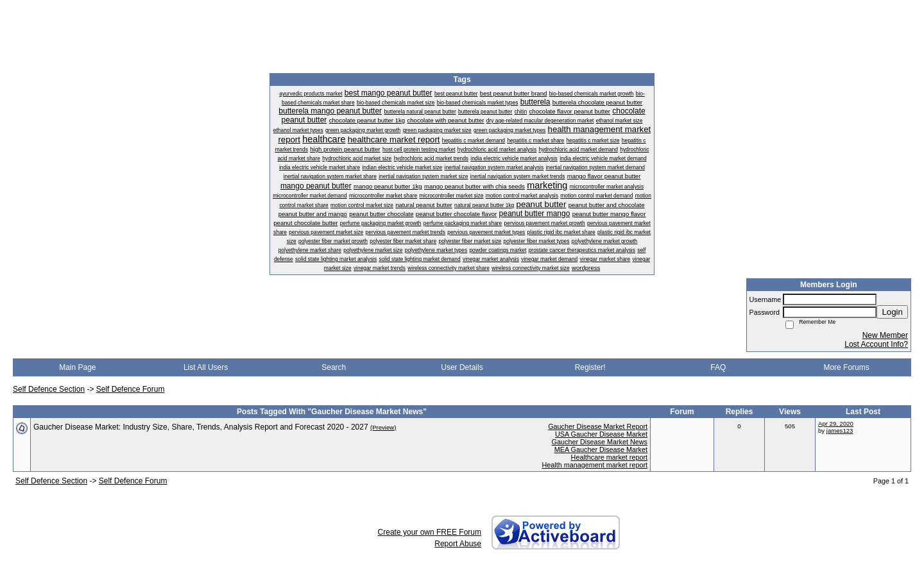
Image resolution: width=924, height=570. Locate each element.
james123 (840, 431)
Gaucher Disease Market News (600, 442)
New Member (885, 335)
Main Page (77, 367)
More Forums (846, 367)
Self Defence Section (49, 389)
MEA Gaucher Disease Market (601, 449)
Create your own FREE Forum (430, 532)
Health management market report (595, 465)
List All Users (206, 367)
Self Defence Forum (131, 389)
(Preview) (383, 427)
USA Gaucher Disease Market (601, 434)
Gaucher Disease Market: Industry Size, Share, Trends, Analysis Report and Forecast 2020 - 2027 (201, 427)
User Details (462, 367)
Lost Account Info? (876, 344)
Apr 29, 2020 (836, 423)
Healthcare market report (609, 457)
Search (334, 367)
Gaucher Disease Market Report (598, 426)
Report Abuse (458, 544)
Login (892, 312)
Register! (590, 367)
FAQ (718, 367)
